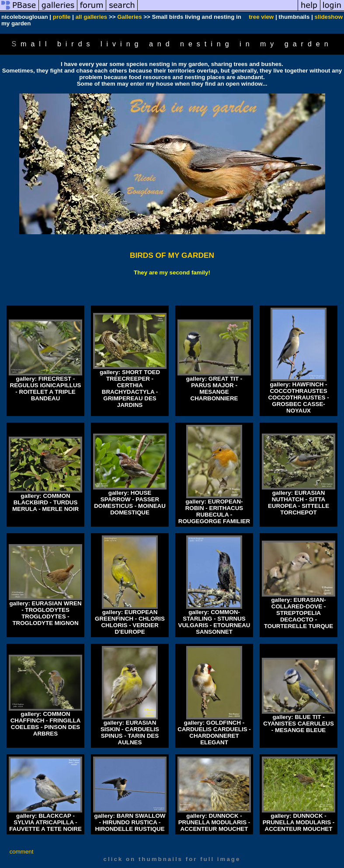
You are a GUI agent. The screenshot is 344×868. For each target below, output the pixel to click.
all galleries (92, 17)
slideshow (329, 17)
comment (22, 852)
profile (62, 17)
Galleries (129, 17)
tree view (261, 17)
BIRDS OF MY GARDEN (172, 255)
